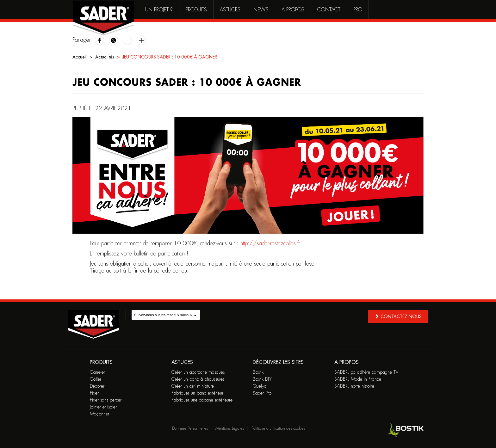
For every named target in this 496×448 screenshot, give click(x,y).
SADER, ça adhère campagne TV (366, 372)
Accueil (80, 57)
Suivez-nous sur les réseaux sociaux (165, 315)
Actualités (105, 57)
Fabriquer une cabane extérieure (202, 400)
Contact (329, 10)
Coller (96, 379)
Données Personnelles (190, 428)
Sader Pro (262, 393)
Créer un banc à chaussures (198, 379)
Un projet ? (159, 10)
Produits (196, 10)
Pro (358, 10)
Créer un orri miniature (193, 386)
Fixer (94, 393)
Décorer (97, 386)
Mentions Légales (230, 428)
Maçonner (99, 414)
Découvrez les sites (278, 362)
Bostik (258, 372)
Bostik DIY (262, 379)
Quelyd (260, 386)
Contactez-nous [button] (398, 316)
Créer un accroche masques (198, 372)
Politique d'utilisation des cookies (278, 428)
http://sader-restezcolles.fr (270, 243)
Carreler (97, 372)
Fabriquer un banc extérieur (197, 393)
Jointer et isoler (103, 407)
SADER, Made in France (358, 379)
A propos (293, 10)
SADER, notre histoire (354, 386)
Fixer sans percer (106, 400)
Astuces (230, 10)
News (261, 10)
